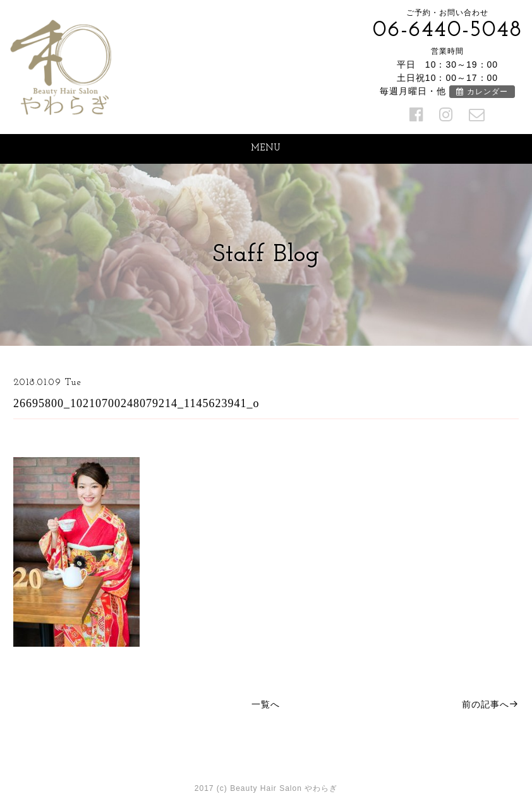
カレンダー (482, 92)
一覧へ (266, 704)
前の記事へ (490, 704)
